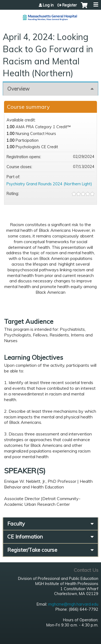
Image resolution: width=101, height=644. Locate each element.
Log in (48, 5)
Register (69, 5)
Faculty (16, 524)
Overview (18, 89)
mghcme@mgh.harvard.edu (73, 604)
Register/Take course (32, 550)
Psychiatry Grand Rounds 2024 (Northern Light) (49, 184)
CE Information (25, 537)
